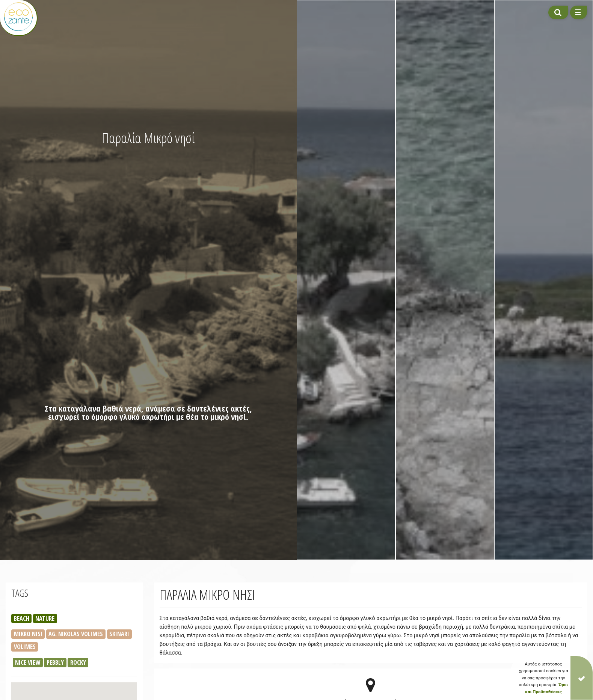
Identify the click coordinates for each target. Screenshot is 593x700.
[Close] (582, 678)
